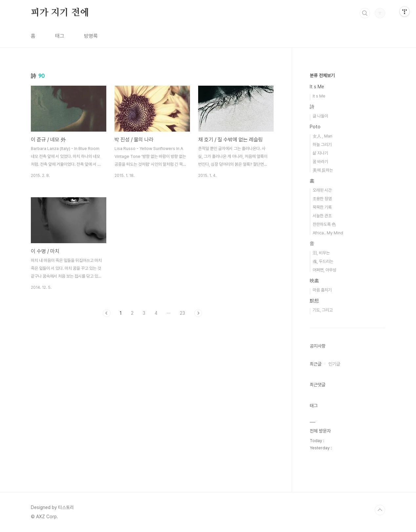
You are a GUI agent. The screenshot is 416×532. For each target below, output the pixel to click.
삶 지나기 (320, 153)
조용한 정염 (322, 199)
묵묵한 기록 (322, 207)
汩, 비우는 (321, 253)
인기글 (334, 364)
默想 (314, 301)
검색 (365, 13)
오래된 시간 (322, 190)
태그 (60, 36)
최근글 (316, 364)
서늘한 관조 (322, 216)
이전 (107, 313)
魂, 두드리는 (323, 261)
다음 (198, 313)
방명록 (91, 36)
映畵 (314, 281)
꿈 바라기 (320, 162)
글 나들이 (320, 116)
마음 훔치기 (322, 290)
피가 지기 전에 (60, 13)
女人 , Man (322, 136)
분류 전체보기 (322, 75)
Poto (315, 127)
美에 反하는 (323, 170)
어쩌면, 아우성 (324, 270)
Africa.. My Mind (328, 233)
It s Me (317, 87)
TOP (380, 510)
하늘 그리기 (322, 145)
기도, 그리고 (323, 310)
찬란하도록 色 (324, 224)
